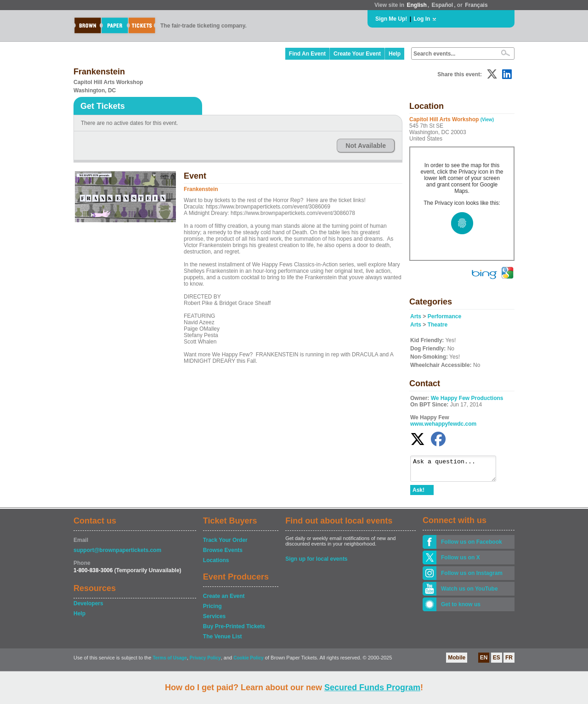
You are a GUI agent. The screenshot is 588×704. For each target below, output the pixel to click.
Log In (422, 19)
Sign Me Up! (391, 19)
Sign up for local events (316, 563)
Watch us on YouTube (469, 593)
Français (476, 5)
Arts (416, 316)
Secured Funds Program (372, 687)
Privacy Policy (205, 662)
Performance (444, 316)
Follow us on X (461, 562)
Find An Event (307, 54)
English (416, 5)
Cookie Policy (249, 662)
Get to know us (461, 608)
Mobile (457, 662)
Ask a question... (458, 471)
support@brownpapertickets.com (117, 554)
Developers (88, 608)
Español (443, 5)
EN (484, 662)
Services (214, 620)
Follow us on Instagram (472, 577)
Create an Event (224, 600)
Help (395, 54)
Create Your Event (357, 54)
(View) (487, 120)
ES (497, 662)
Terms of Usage (170, 662)
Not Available (366, 146)
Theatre (438, 325)
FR (509, 662)
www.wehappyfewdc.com (443, 424)
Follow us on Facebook (472, 546)
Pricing (212, 610)
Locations (216, 564)
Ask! (418, 494)
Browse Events (223, 554)
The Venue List (223, 641)
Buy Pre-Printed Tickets (234, 631)
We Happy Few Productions (467, 398)
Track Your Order (225, 544)
